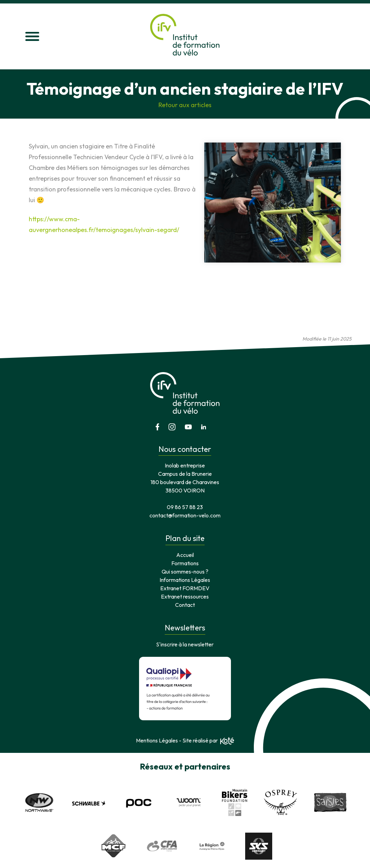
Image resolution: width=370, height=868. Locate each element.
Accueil (185, 555)
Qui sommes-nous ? (185, 571)
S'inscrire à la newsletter (185, 644)
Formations (185, 563)
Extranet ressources (185, 596)
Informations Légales (185, 580)
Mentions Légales (157, 740)
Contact (185, 605)
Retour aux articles (185, 105)
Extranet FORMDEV (185, 588)
